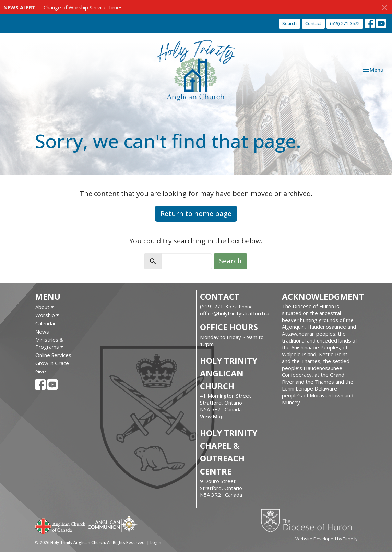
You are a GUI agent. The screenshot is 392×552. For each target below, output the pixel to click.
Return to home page (196, 213)
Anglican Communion (113, 524)
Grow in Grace (52, 363)
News (42, 332)
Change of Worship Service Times (83, 7)
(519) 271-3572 (345, 23)
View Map (212, 416)
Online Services (53, 355)
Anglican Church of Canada (61, 525)
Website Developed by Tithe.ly (326, 539)
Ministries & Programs (49, 343)
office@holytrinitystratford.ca (235, 313)
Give (41, 371)
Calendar (46, 323)
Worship (47, 315)
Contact (313, 23)
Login (156, 543)
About (45, 307)
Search (289, 23)
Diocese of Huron (309, 520)
